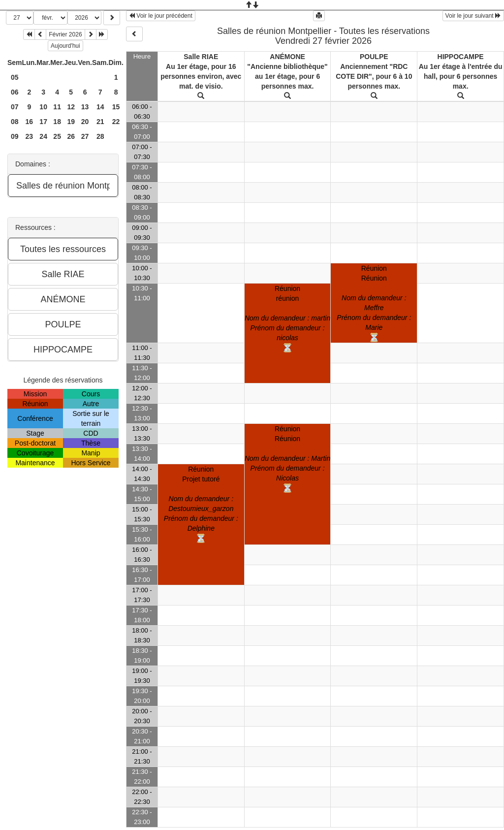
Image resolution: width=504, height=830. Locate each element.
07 (15, 107)
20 (85, 122)
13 (85, 107)
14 (100, 107)
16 (30, 122)
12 (71, 107)
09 (15, 136)
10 (43, 107)
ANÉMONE (287, 57)
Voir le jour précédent (161, 16)
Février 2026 (65, 34)
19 (71, 122)
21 (100, 122)
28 (100, 136)
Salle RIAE (201, 57)
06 (15, 92)
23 (30, 136)
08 (15, 122)
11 (57, 107)
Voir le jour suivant (473, 16)
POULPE (374, 57)
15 (116, 107)
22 (116, 122)
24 (43, 136)
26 (71, 136)
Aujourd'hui (65, 46)
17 (43, 122)
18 (57, 122)
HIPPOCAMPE (461, 57)
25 (57, 136)
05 (15, 77)
